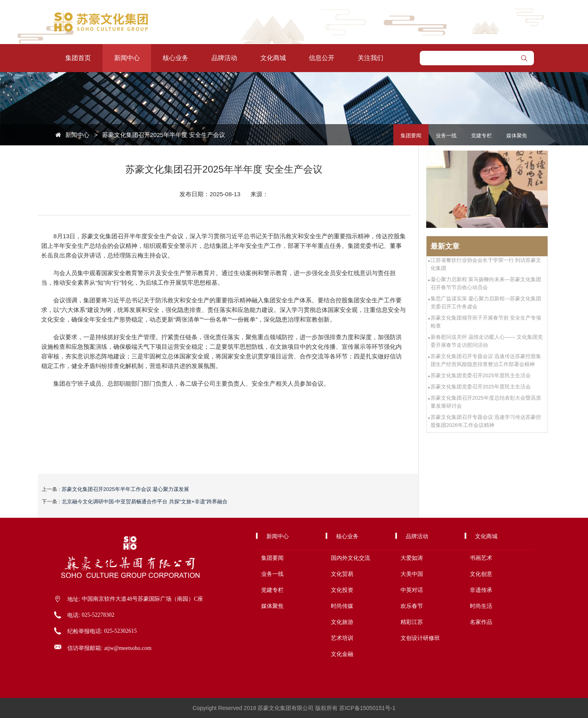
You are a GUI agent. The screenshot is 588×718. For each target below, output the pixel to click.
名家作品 (481, 622)
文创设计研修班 (420, 638)
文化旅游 (342, 622)
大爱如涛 (412, 558)
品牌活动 (224, 58)
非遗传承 (481, 590)
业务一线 (446, 136)
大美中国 (412, 574)
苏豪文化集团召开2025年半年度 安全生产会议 (164, 135)
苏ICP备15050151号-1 (367, 708)
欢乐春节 (412, 606)
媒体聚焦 (517, 136)
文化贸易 (342, 574)
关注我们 (371, 58)
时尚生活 (481, 606)
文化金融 (342, 654)
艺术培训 (342, 638)
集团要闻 (411, 136)
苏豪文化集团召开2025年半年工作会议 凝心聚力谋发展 (126, 489)
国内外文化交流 (350, 558)
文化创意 (481, 574)
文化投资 (342, 590)
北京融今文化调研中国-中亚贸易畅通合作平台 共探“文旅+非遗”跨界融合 (145, 502)
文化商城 (273, 58)
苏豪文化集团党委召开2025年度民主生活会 (481, 375)
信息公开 (322, 58)
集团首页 (78, 58)
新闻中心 (127, 58)
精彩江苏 (412, 622)
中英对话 (412, 590)
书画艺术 (481, 558)
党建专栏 (481, 136)
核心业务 (175, 58)
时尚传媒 (342, 606)
